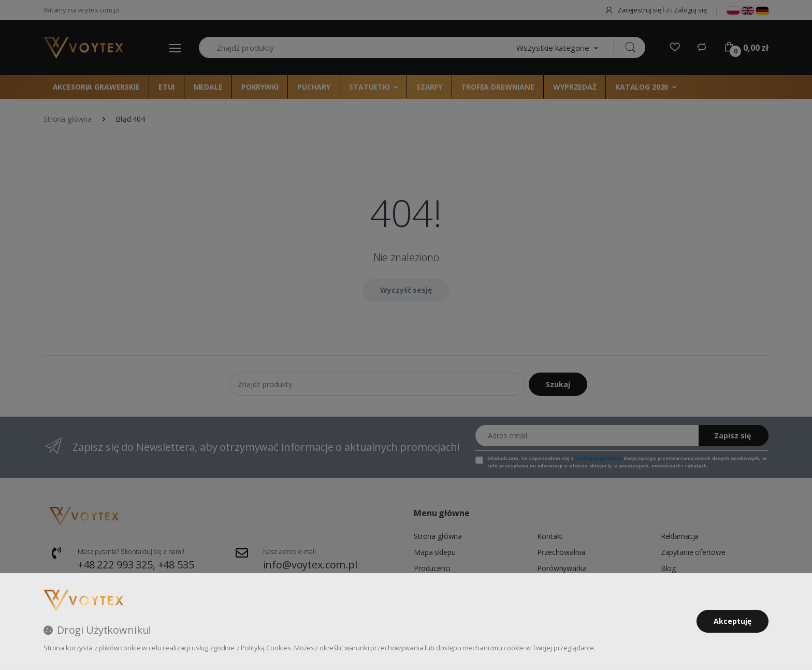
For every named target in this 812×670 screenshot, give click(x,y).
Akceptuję (733, 621)
